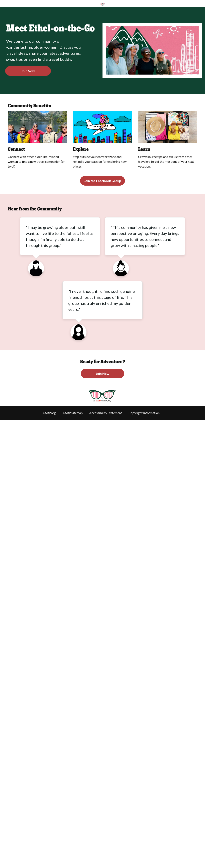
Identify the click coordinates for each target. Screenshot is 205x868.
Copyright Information (144, 413)
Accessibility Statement (106, 413)
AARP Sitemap (73, 413)
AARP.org (49, 413)
